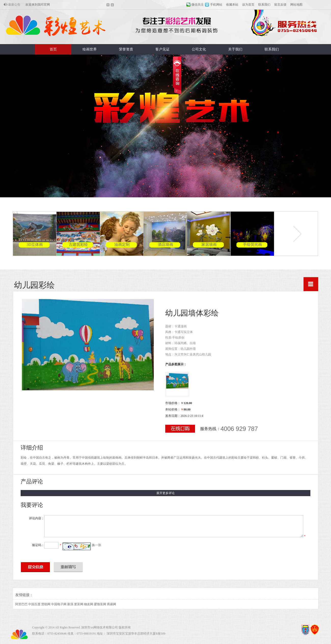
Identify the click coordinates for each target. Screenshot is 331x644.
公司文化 (199, 49)
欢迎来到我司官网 (38, 5)
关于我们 (235, 49)
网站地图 (296, 5)
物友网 (89, 604)
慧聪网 (46, 604)
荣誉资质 (126, 49)
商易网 (112, 604)
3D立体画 (35, 244)
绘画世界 (90, 49)
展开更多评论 (165, 493)
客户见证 (162, 49)
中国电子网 (59, 604)
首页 (53, 49)
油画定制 (122, 244)
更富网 (79, 604)
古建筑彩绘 (78, 244)
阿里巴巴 (21, 604)
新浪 (70, 604)
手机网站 (216, 5)
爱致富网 (100, 604)
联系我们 (264, 5)
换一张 (96, 545)
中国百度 (34, 604)
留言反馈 (280, 5)
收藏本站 (232, 5)
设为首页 (248, 5)
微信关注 (198, 5)
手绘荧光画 (252, 244)
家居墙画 (209, 244)
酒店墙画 (165, 244)
